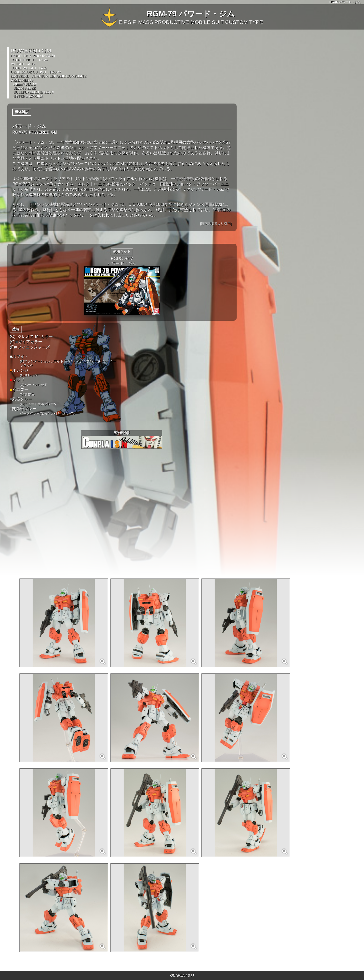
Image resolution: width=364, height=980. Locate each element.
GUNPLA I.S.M (182, 975)
